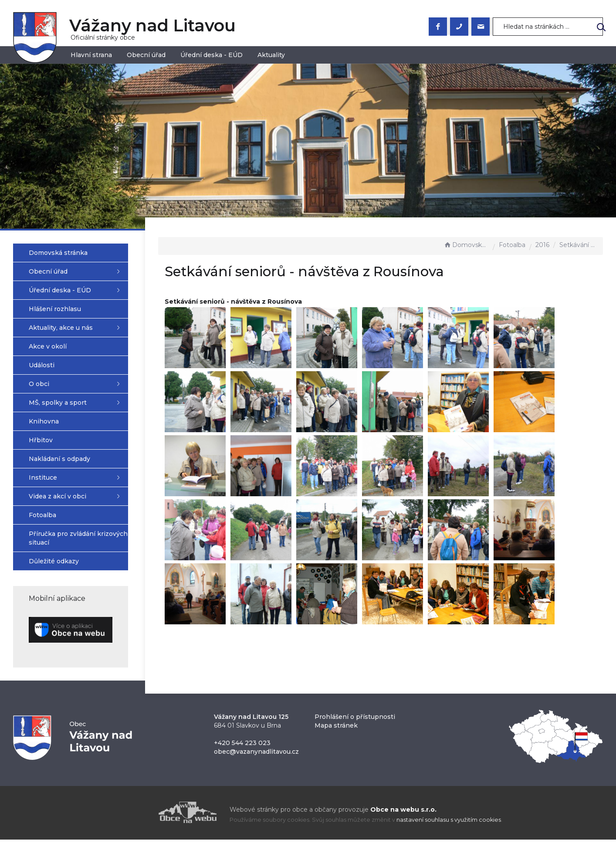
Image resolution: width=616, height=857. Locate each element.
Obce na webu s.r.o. (403, 814)
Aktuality (271, 55)
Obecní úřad (146, 55)
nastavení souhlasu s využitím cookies (449, 825)
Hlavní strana (91, 55)
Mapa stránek (336, 730)
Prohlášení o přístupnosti (355, 722)
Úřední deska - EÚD (212, 55)
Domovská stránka (466, 245)
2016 (542, 245)
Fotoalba (512, 245)
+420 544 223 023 (242, 748)
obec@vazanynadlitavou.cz (256, 756)
